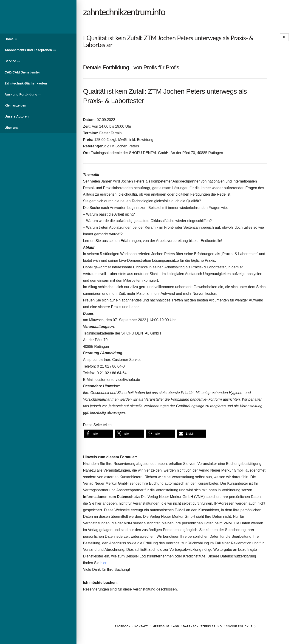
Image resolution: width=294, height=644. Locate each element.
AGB (176, 626)
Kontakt (141, 626)
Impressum (161, 626)
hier (103, 563)
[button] (98, 434)
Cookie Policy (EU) (241, 626)
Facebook (123, 626)
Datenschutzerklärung (203, 626)
